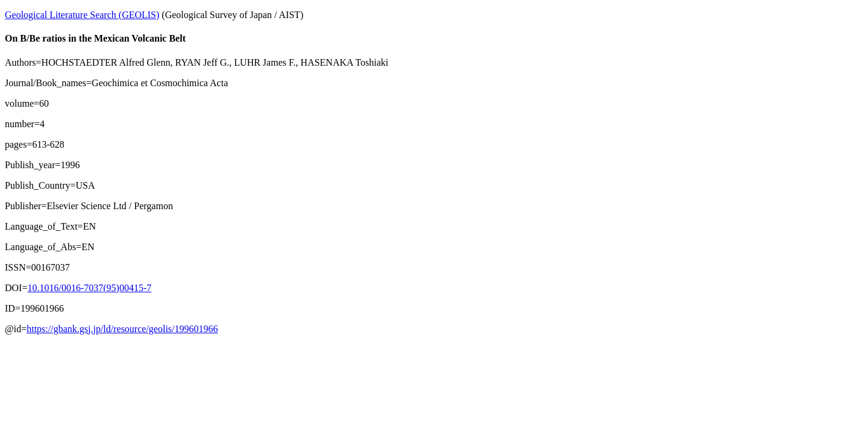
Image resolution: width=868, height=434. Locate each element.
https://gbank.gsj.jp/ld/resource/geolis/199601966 (122, 329)
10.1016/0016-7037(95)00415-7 (89, 288)
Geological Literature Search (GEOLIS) (82, 15)
